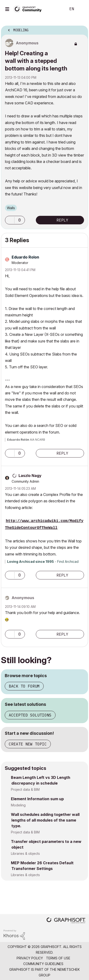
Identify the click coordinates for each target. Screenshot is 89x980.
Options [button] (81, 29)
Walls (11, 208)
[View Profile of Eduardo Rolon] (25, 257)
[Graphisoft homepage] (66, 921)
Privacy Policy (30, 958)
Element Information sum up (37, 799)
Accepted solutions (30, 715)
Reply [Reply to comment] (62, 453)
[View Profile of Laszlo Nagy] (30, 476)
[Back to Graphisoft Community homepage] (29, 9)
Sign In (81, 9)
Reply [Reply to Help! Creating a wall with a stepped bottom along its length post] (62, 220)
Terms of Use (58, 958)
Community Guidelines (43, 964)
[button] (10, 220)
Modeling (18, 805)
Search (56, 9)
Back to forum (24, 686)
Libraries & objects (25, 853)
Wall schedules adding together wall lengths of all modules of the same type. (45, 820)
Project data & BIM (25, 789)
